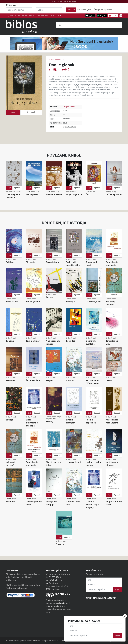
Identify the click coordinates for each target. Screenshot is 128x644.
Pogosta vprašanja (37, 16)
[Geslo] (49, 10)
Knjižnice (10, 16)
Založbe (17, 16)
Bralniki (25, 16)
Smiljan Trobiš (59, 69)
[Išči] (89, 25)
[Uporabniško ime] (19, 10)
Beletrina (36, 641)
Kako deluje (50, 16)
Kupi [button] (13, 112)
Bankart (23, 588)
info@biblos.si (56, 580)
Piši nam (59, 16)
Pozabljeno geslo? (85, 9)
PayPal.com (11, 588)
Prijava (118, 589)
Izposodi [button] (31, 112)
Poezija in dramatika (57, 60)
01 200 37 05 (55, 577)
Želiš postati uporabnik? (104, 9)
